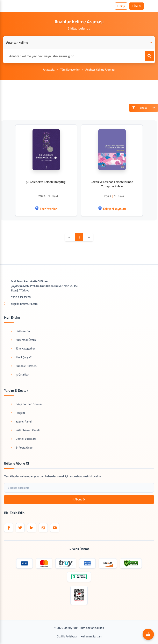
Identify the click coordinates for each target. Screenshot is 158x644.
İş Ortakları (20, 374)
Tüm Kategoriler (70, 69)
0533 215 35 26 (21, 297)
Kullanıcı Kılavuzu (24, 366)
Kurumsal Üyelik (23, 340)
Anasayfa (49, 69)
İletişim (18, 413)
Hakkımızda (20, 331)
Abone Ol (79, 499)
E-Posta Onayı (22, 447)
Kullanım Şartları (91, 636)
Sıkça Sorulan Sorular (26, 404)
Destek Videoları (23, 439)
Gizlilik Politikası (67, 636)
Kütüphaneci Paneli (25, 430)
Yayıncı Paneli (21, 421)
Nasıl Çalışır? (21, 357)
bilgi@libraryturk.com (24, 304)
